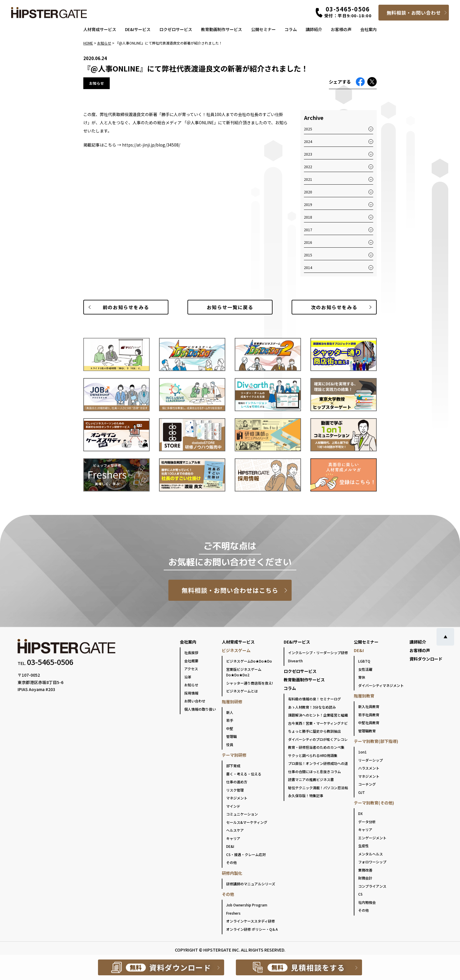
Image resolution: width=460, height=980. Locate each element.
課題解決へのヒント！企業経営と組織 (318, 715)
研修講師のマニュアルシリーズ (251, 884)
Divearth (295, 661)
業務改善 (365, 870)
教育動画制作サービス (221, 29)
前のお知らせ (126, 307)
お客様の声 (341, 29)
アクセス (191, 669)
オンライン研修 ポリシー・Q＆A (252, 929)
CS (360, 894)
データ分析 (367, 822)
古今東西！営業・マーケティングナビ (318, 723)
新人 (230, 712)
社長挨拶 (191, 653)
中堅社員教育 (369, 723)
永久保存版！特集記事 (306, 796)
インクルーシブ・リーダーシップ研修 (318, 653)
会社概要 (191, 661)
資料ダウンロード (426, 659)
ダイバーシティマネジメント (381, 685)
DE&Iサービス (138, 29)
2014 (308, 267)
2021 (308, 179)
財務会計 (365, 878)
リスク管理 (235, 790)
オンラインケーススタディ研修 (251, 921)
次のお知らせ (334, 307)
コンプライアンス (372, 886)
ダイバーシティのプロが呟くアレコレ (318, 739)
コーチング (367, 784)
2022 (308, 167)
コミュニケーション (242, 814)
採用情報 (191, 693)
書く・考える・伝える (244, 774)
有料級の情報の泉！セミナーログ (314, 699)
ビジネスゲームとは (242, 691)
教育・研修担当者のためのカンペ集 (316, 747)
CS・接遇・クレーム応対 (246, 854)
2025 (308, 129)
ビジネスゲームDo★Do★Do (249, 661)
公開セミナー (263, 29)
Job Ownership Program (247, 905)
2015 (308, 255)
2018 (308, 217)
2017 (308, 230)
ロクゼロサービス (176, 29)
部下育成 (233, 766)
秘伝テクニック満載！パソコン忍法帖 (318, 788)
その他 (231, 862)
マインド (233, 806)
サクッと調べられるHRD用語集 (313, 755)
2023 (308, 154)
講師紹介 (314, 29)
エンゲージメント (372, 838)
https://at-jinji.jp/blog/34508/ (151, 145)
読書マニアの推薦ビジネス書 (311, 779)
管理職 (231, 736)
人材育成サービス (100, 29)
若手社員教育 (369, 715)
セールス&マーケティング (247, 822)
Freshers (233, 913)
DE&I (230, 846)
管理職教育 (367, 731)
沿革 (188, 677)
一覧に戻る (230, 307)
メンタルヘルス (371, 854)
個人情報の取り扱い (200, 709)
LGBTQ (364, 661)
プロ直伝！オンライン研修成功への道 (318, 763)
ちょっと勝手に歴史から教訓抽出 (314, 731)
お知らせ (191, 685)
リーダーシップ (371, 760)
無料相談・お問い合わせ (414, 13)
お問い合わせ (195, 701)
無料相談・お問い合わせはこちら (230, 590)
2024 (308, 141)
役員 (230, 745)
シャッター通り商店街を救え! (250, 683)
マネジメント (237, 798)
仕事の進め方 (237, 782)
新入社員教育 (369, 706)
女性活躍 (365, 669)
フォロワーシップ (372, 862)
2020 (308, 192)
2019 (308, 204)
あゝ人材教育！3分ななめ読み (312, 707)
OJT (362, 792)
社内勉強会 (367, 902)
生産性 (363, 846)
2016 (308, 242)
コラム (291, 29)
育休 (362, 677)
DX (360, 813)
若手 (230, 720)
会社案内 (368, 29)
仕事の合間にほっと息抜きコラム (314, 771)
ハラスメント (369, 768)
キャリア (233, 838)
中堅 (230, 728)
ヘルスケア (235, 830)
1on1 (362, 752)
